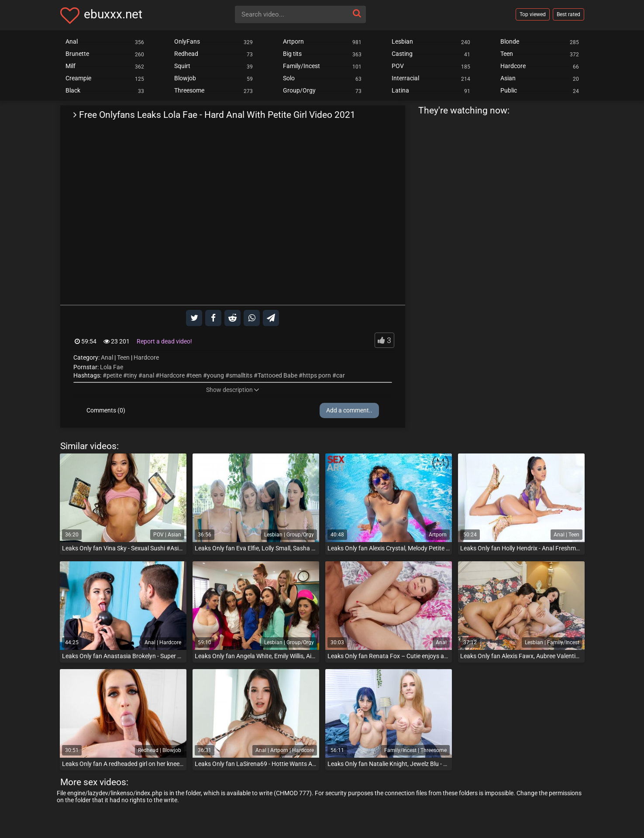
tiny (132, 375)
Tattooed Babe (277, 375)
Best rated (568, 14)
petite (114, 375)
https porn (317, 375)
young (215, 375)
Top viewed (533, 14)
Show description (233, 390)
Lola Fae (112, 367)
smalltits (241, 375)
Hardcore (146, 357)
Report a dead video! (164, 341)
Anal (107, 357)
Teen (123, 357)
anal (148, 375)
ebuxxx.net (113, 14)
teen (196, 375)
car (341, 375)
